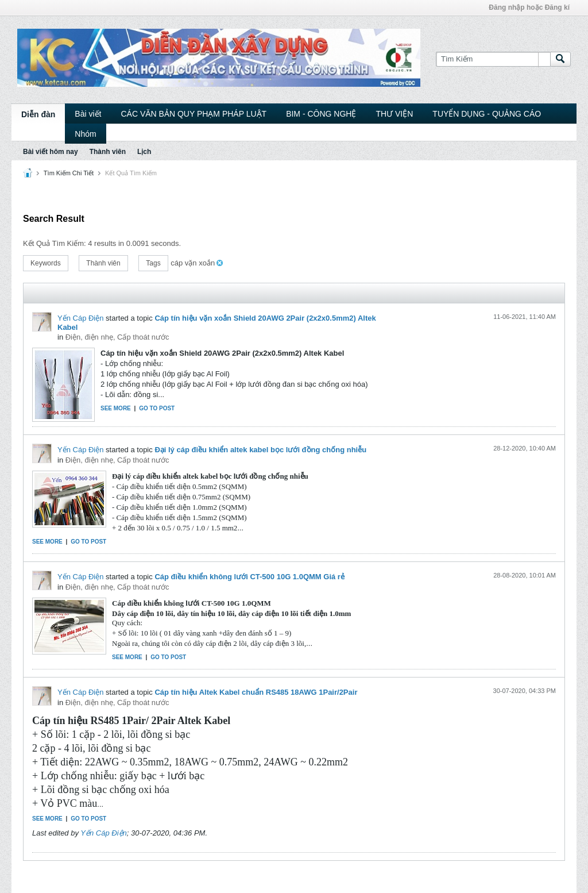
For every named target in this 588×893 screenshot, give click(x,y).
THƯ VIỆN (394, 114)
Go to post (157, 408)
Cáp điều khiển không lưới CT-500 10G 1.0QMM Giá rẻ (249, 577)
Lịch (144, 152)
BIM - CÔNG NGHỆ (321, 114)
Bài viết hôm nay (51, 152)
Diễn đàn (38, 114)
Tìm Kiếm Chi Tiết (69, 173)
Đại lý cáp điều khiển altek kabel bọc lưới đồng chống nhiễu (260, 450)
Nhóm (85, 134)
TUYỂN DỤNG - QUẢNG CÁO (487, 114)
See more (116, 408)
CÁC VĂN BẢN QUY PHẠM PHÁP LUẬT (194, 114)
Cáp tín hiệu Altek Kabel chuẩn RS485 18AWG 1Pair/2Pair (256, 692)
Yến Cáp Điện (80, 318)
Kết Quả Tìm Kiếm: (55, 243)
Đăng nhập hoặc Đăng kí (529, 7)
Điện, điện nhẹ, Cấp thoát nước (117, 337)
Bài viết (88, 114)
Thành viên (108, 152)
